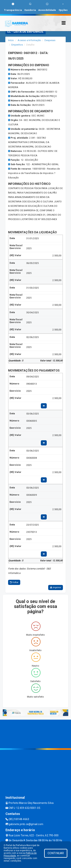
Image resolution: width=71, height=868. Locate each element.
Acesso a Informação (29, 40)
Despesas (50, 40)
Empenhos (17, 45)
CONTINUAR (56, 853)
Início (11, 40)
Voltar (14, 582)
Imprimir (56, 588)
